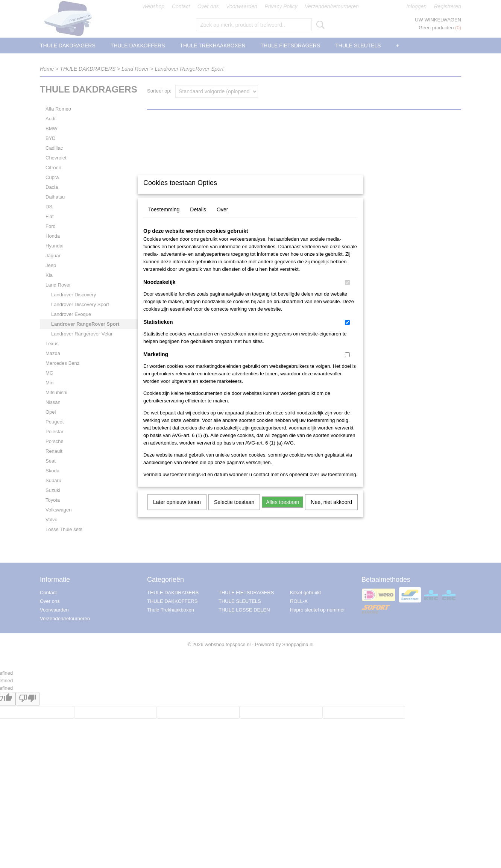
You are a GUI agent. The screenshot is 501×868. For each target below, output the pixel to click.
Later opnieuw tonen (177, 512)
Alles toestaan (282, 512)
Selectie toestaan (234, 512)
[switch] (347, 292)
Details (198, 219)
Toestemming (164, 219)
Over (222, 219)
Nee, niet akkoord (331, 512)
